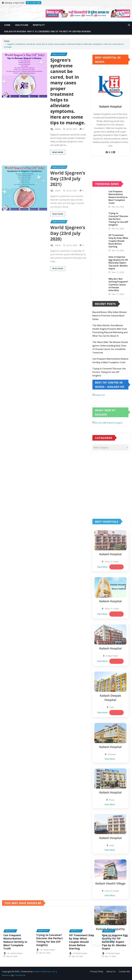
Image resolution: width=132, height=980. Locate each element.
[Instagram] (112, 152)
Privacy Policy (97, 971)
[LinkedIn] (114, 152)
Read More (58, 152)
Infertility (39, 25)
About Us (111, 971)
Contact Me (124, 971)
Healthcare (22, 25)
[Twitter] (110, 152)
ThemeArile (20, 975)
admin (58, 129)
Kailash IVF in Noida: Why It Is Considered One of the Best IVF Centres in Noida (48, 31)
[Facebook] (107, 152)
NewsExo (6, 975)
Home (7, 25)
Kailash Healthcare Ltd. (44, 971)
